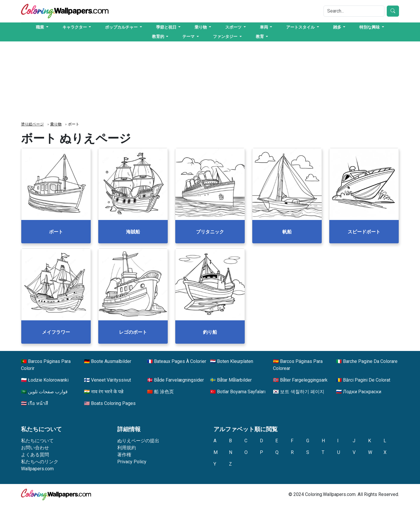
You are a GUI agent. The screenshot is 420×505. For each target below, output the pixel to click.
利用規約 (127, 448)
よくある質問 (35, 455)
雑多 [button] (338, 27)
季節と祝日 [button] (167, 27)
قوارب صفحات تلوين (48, 392)
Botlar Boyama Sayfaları (241, 392)
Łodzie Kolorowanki (48, 380)
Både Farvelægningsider (179, 380)
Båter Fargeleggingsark (304, 380)
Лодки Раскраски (362, 392)
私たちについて (37, 441)
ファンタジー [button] (226, 36)
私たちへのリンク (40, 462)
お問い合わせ (35, 448)
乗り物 (56, 124)
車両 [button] (264, 27)
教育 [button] (260, 36)
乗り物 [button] (201, 27)
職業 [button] (40, 27)
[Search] (354, 11)
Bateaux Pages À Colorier (180, 361)
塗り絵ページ (32, 124)
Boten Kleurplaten (235, 361)
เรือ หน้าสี (38, 403)
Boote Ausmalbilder (111, 361)
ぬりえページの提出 (138, 441)
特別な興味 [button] (370, 27)
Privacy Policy (132, 462)
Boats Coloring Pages (113, 403)
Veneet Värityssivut (111, 380)
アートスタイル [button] (301, 27)
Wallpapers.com (37, 469)
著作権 (124, 455)
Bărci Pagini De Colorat (367, 380)
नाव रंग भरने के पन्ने (107, 392)
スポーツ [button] (234, 27)
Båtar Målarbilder (234, 380)
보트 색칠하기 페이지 (302, 392)
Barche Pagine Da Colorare (370, 361)
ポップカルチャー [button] (122, 27)
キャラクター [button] (75, 27)
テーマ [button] (189, 36)
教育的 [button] (159, 36)
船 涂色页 (164, 392)
